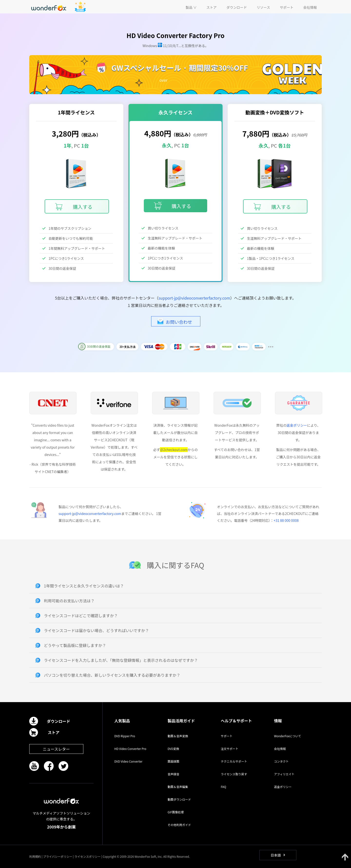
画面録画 (173, 761)
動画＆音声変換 (178, 736)
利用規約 (35, 856)
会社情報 (280, 749)
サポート (227, 736)
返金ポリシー (297, 425)
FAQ (224, 787)
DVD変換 (173, 749)
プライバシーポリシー (58, 856)
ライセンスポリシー (88, 856)
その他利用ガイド (179, 825)
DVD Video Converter (128, 761)
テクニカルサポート (234, 761)
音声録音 (173, 774)
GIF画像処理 (175, 812)
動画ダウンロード (179, 799)
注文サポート (230, 749)
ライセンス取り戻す (234, 774)
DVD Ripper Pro (125, 736)
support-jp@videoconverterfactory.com (194, 298)
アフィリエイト (284, 774)
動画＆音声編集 (178, 787)
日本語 (276, 855)
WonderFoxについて (288, 736)
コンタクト (281, 761)
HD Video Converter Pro (130, 749)
